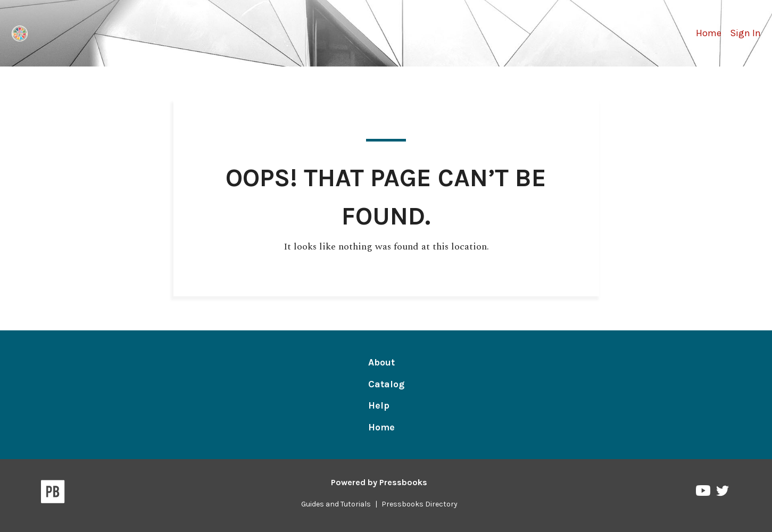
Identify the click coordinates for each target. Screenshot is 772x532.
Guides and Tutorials (336, 504)
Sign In (745, 33)
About (381, 362)
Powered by (379, 482)
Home (709, 33)
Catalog (386, 384)
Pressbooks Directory (420, 504)
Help (379, 405)
